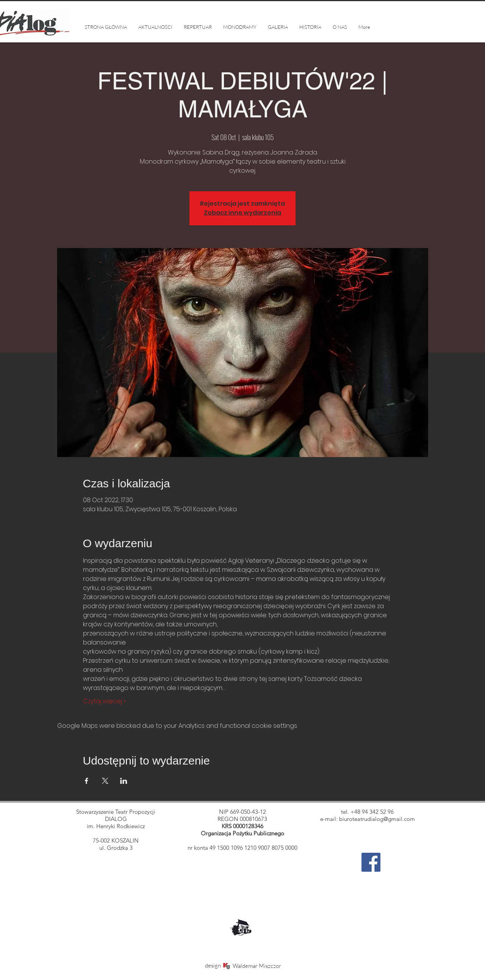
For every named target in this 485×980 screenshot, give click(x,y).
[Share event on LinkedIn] (124, 781)
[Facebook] (371, 862)
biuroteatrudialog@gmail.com (377, 819)
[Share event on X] (105, 781)
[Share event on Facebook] (87, 781)
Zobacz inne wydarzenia (242, 213)
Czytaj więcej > (104, 701)
